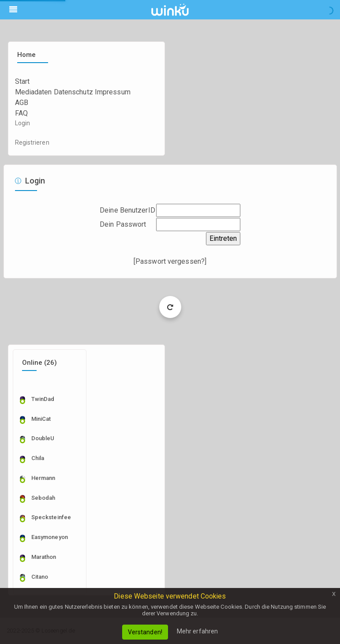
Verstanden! (145, 632)
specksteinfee (51, 517)
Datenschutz (73, 92)
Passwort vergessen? (170, 261)
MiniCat (41, 419)
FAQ (21, 113)
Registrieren (32, 142)
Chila (38, 458)
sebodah (43, 498)
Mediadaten (34, 92)
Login (23, 123)
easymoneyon (50, 537)
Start (22, 81)
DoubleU (43, 438)
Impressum (113, 92)
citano (40, 577)
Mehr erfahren (197, 631)
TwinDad (43, 399)
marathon (44, 557)
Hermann (43, 478)
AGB (22, 103)
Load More (170, 307)
